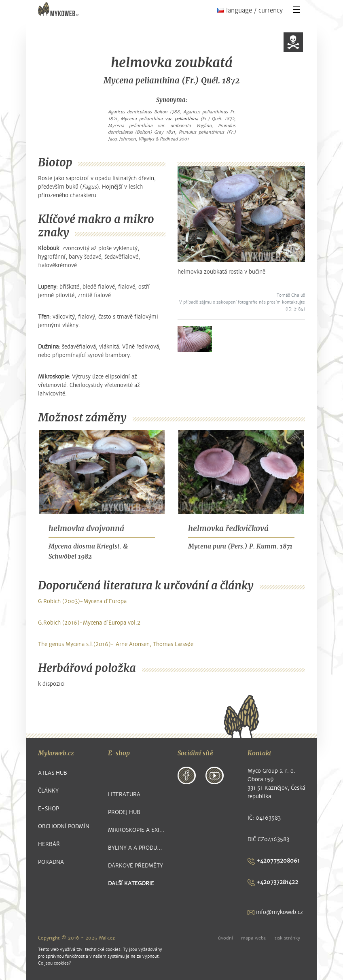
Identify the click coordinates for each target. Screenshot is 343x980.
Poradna (51, 862)
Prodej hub (124, 812)
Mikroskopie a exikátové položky (137, 830)
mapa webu (254, 938)
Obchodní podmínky (67, 826)
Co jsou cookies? (54, 963)
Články (48, 791)
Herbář (49, 844)
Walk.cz (107, 938)
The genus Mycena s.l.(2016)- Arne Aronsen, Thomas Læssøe (116, 644)
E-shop (49, 809)
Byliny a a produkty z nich (137, 848)
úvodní (225, 938)
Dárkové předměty (136, 866)
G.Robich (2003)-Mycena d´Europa (82, 601)
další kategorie (131, 883)
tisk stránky (287, 938)
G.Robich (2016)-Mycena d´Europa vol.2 (89, 623)
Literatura (124, 794)
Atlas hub (53, 773)
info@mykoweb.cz (275, 912)
